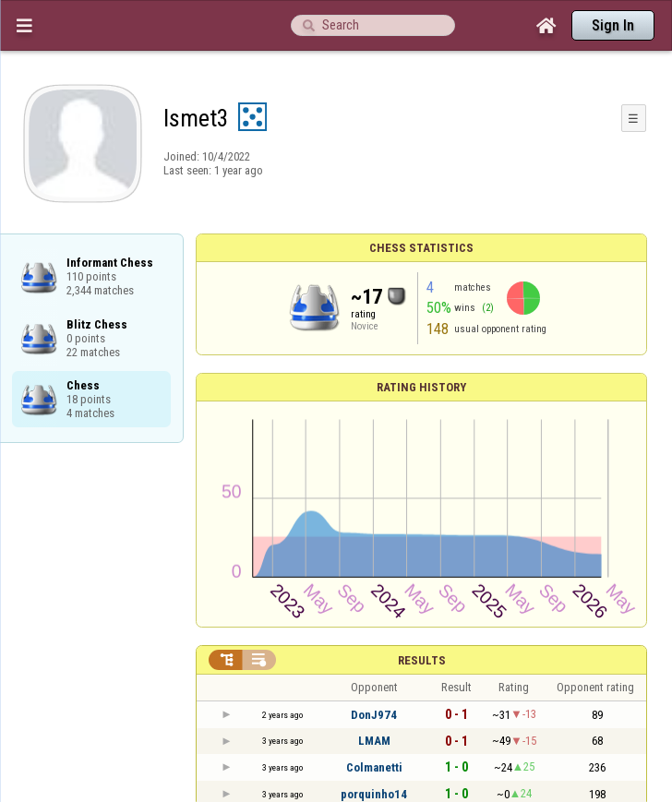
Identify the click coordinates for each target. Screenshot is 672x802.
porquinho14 (374, 794)
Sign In (613, 25)
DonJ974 (374, 715)
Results (422, 660)
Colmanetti (374, 767)
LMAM (374, 741)
